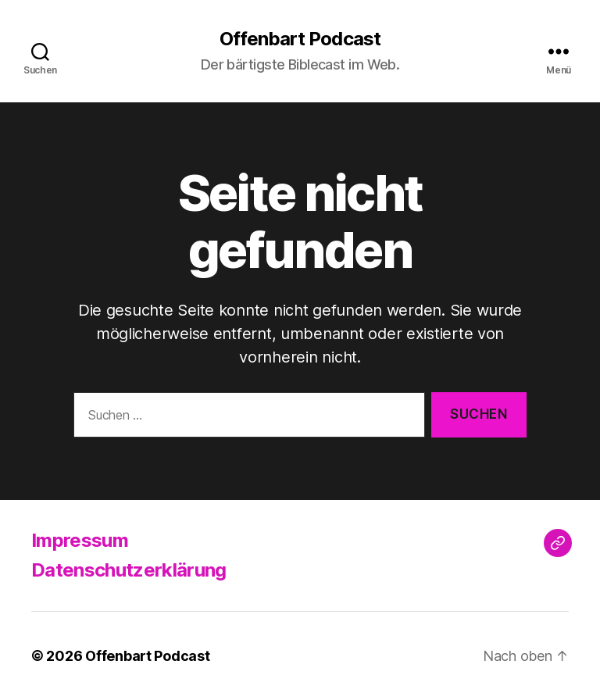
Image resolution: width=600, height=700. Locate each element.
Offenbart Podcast (300, 39)
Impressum (80, 540)
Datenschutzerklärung (129, 570)
